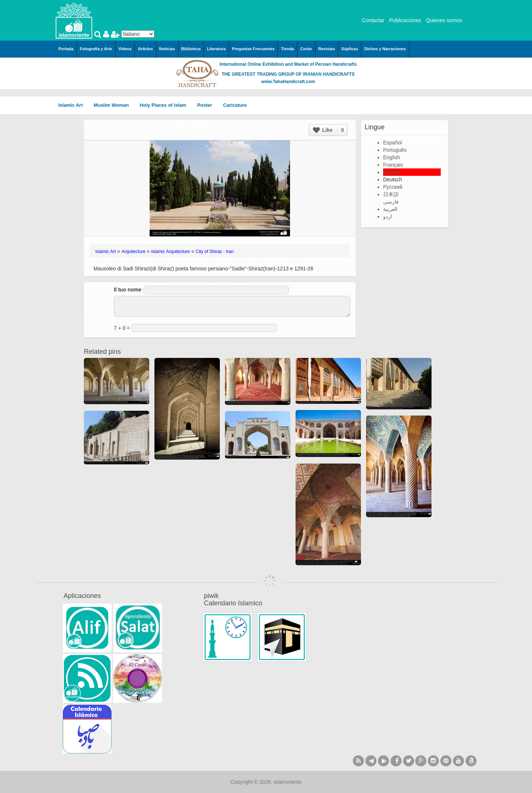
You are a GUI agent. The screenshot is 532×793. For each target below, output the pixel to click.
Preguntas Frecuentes (253, 49)
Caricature (235, 105)
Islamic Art (73, 105)
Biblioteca (191, 49)
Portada (66, 49)
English (392, 157)
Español (393, 143)
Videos (125, 49)
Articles (145, 49)
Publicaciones (405, 20)
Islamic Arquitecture (170, 252)
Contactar (373, 20)
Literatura (216, 49)
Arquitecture (134, 252)
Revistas (327, 49)
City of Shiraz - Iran (215, 252)
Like (328, 130)
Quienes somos (444, 20)
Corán (306, 49)
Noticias (167, 49)
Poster (207, 105)
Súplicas (350, 49)
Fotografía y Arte (96, 49)
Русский (393, 187)
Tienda (287, 49)
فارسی (391, 202)
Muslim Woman (114, 105)
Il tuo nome (128, 290)
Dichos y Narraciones (385, 49)
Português (395, 150)
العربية (390, 209)
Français (393, 165)
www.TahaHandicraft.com (288, 82)
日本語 (391, 194)
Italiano (391, 172)
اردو (388, 216)
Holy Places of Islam (165, 105)
